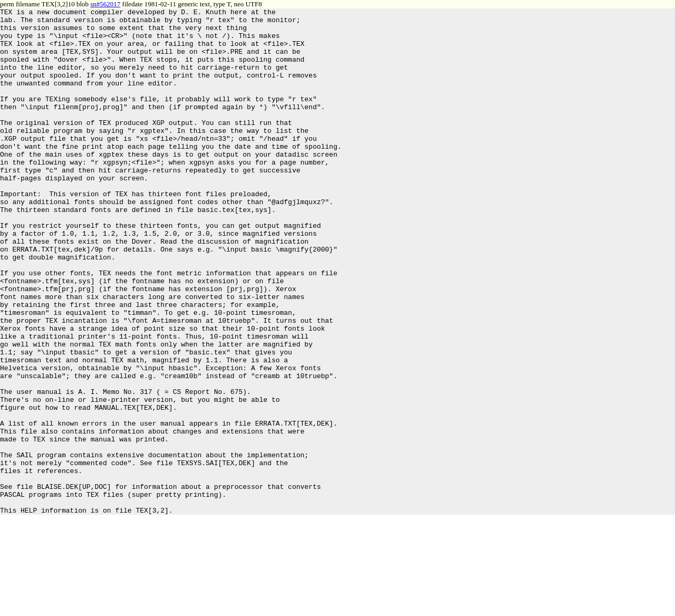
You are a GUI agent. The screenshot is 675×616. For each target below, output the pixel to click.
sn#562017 (105, 4)
